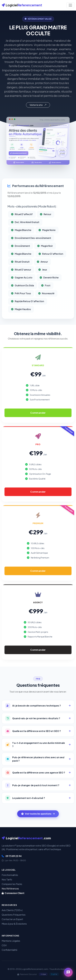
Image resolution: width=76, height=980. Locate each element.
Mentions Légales (11, 941)
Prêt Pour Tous (21, 305)
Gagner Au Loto (22, 289)
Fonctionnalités (10, 875)
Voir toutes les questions (38, 814)
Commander (38, 413)
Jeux (43, 281)
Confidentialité (9, 950)
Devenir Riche (49, 289)
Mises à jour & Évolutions (14, 924)
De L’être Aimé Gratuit (25, 234)
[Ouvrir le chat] (68, 972)
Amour (42, 273)
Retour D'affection (51, 266)
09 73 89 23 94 (12, 856)
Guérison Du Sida (23, 297)
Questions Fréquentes (14, 915)
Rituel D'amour (21, 281)
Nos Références (10, 889)
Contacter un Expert (12, 919)
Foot (46, 297)
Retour (46, 226)
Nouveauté (46, 305)
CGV (4, 945)
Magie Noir (45, 258)
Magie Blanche (21, 242)
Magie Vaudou (21, 321)
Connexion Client (13, 893)
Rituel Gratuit (20, 273)
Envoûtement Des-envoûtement (31, 250)
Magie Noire (47, 242)
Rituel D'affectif (22, 226)
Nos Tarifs (7, 879)
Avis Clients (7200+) (12, 910)
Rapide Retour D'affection (28, 313)
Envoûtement (21, 258)
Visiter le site (38, 105)
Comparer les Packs (12, 884)
